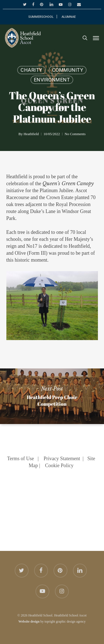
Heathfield (31, 134)
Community (68, 70)
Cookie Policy (59, 465)
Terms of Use (20, 459)
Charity (31, 70)
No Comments (75, 134)
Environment (52, 80)
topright (50, 621)
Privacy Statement (62, 459)
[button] (96, 38)
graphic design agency (71, 621)
